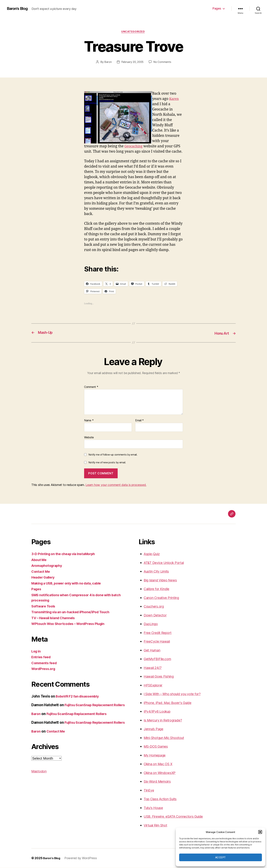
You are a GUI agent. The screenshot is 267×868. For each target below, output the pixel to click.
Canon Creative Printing (163, 598)
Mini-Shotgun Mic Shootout (167, 738)
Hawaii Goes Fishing (160, 677)
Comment (91, 387)
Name (89, 421)
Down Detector (156, 616)
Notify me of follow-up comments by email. (113, 455)
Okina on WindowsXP (161, 773)
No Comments (163, 62)
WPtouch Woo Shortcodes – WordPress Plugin (71, 624)
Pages (217, 8)
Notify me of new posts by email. (107, 463)
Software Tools (44, 607)
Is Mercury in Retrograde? (165, 721)
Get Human (153, 651)
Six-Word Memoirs (159, 782)
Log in (36, 652)
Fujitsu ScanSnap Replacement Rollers (80, 719)
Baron (107, 62)
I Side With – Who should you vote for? (176, 694)
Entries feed (42, 657)
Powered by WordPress (82, 858)
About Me (40, 560)
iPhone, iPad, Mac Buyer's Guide (170, 703)
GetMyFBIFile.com (159, 659)
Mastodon (40, 782)
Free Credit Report (159, 633)
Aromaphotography (48, 566)
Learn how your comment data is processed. (116, 485)
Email (139, 421)
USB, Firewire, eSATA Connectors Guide (176, 817)
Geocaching (134, 147)
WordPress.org (44, 669)
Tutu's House (154, 808)
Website (89, 438)
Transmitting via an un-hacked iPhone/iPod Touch (74, 612)
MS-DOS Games (157, 747)
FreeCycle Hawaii (158, 642)
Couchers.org (155, 607)
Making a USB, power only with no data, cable (70, 584)
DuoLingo (152, 624)
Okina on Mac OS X (160, 764)
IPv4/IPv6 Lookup (158, 712)
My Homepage (156, 756)
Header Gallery (44, 578)
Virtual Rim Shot (157, 826)
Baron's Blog (18, 8)
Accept (221, 857)
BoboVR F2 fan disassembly (79, 697)
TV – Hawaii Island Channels (55, 618)
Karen (174, 99)
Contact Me (41, 572)
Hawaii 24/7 (154, 668)
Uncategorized (133, 32)
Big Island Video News (162, 581)
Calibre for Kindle (158, 589)
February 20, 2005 (132, 62)
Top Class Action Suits (162, 799)
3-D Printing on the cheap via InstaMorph (66, 554)
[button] (260, 832)
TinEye (149, 791)
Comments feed (45, 663)
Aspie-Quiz (153, 554)
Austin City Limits (158, 572)
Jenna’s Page (155, 729)
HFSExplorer (154, 686)
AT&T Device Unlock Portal (166, 563)
